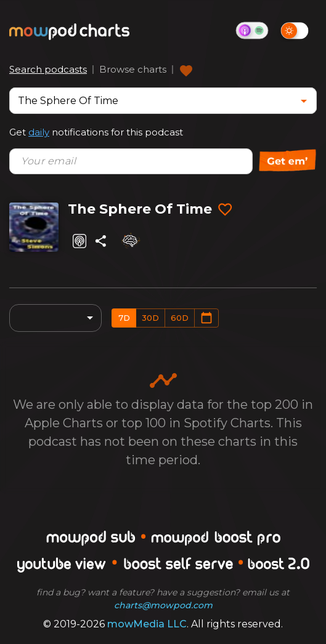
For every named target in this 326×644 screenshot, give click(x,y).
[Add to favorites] (225, 210)
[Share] (101, 241)
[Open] (304, 101)
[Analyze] (130, 241)
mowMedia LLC (147, 624)
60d (180, 318)
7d (124, 318)
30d (150, 318)
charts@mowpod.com (163, 605)
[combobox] (154, 101)
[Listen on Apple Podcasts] (80, 241)
